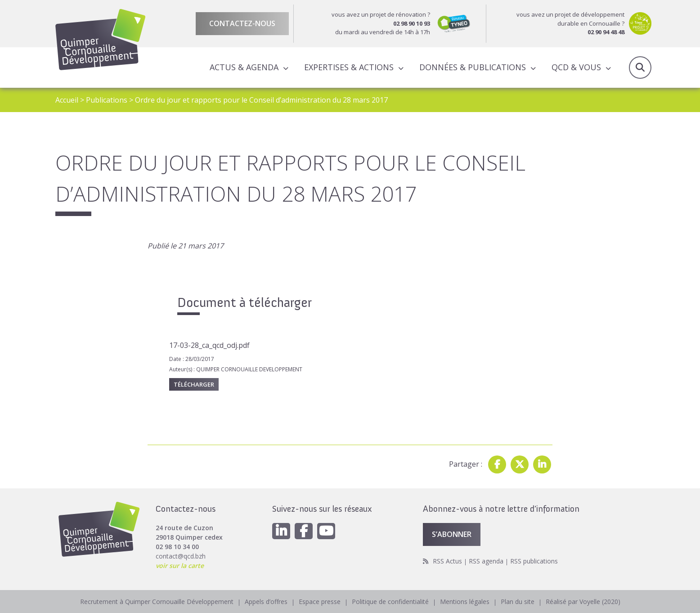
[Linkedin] (281, 531)
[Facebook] (304, 531)
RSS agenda (486, 561)
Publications (107, 100)
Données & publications (473, 67)
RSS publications (534, 561)
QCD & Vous (576, 67)
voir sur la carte (180, 566)
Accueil (67, 100)
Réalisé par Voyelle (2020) (583, 602)
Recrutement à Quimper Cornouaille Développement (157, 602)
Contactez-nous (242, 23)
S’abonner (452, 534)
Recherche (640, 68)
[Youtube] (326, 531)
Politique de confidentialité (390, 602)
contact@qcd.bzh (181, 556)
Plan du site (518, 602)
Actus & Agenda (244, 67)
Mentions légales (465, 602)
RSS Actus (447, 561)
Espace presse (320, 602)
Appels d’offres (266, 602)
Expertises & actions (349, 67)
